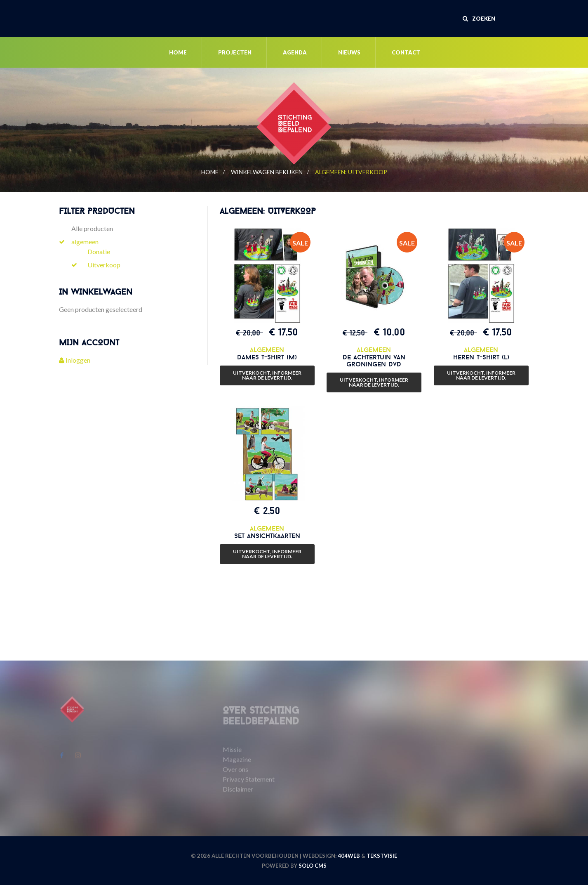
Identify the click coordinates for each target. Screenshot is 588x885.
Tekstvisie (382, 856)
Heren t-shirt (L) (481, 357)
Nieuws (349, 52)
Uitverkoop (104, 265)
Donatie (99, 251)
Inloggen (75, 360)
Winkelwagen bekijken (267, 172)
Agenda (295, 52)
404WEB (349, 856)
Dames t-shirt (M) (267, 357)
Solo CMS (313, 866)
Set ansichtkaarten (267, 536)
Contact (406, 52)
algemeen (85, 242)
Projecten (235, 52)
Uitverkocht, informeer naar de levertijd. (267, 375)
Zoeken (479, 19)
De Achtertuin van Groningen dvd (374, 361)
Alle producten (92, 228)
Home (178, 52)
